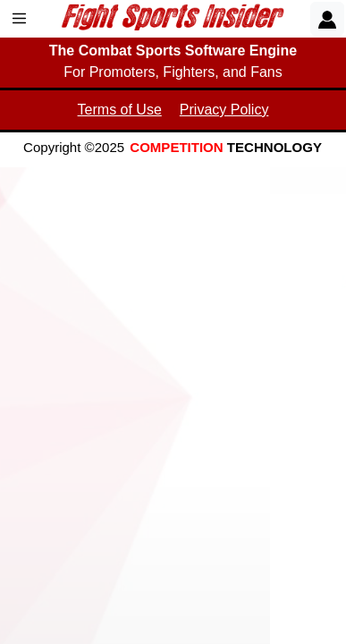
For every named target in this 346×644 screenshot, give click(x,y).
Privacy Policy (224, 110)
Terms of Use (120, 110)
